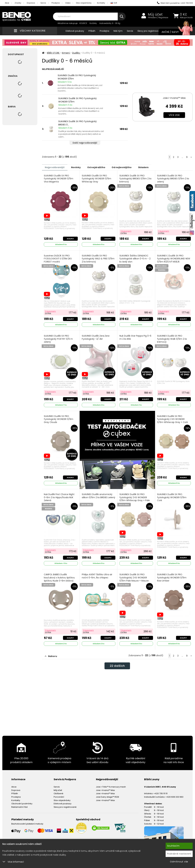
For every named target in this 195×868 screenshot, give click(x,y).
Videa (68, 3)
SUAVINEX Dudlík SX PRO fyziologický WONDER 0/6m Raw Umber (172, 576)
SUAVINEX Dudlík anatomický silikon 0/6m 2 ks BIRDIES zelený (97, 496)
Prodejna (56, 3)
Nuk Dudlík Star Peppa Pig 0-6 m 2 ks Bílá (136, 336)
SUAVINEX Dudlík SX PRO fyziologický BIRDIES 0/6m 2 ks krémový (136, 179)
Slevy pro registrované (150, 31)
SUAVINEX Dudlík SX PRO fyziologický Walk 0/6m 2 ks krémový (172, 338)
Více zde (174, 115)
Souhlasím (173, 846)
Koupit (70, 238)
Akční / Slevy (174, 32)
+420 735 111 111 (160, 791)
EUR (114, 3)
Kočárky (93, 23)
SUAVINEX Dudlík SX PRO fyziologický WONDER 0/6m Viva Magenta (59, 179)
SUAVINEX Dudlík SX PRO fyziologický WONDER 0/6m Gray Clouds (59, 418)
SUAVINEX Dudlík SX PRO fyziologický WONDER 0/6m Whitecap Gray (97, 179)
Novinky (79, 167)
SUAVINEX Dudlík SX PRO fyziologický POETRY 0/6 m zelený (59, 338)
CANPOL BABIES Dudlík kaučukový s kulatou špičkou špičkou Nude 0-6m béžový (60, 576)
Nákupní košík (186, 18)
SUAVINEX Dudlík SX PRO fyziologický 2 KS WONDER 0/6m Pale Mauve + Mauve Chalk (134, 577)
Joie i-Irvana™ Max (174, 98)
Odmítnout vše (179, 862)
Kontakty (101, 3)
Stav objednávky (84, 3)
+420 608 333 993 (174, 794)
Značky (18, 3)
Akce (7, 3)
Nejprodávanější (56, 167)
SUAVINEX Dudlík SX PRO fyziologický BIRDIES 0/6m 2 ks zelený (173, 179)
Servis (43, 3)
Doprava (31, 3)
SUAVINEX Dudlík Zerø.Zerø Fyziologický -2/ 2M (96, 336)
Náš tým (118, 31)
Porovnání (59, 794)
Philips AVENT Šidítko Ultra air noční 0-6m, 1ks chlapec (97, 574)
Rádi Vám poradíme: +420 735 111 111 (175, 3)
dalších (117, 664)
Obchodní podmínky (22, 801)
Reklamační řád (19, 804)
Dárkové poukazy (75, 31)
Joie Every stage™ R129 (107, 794)
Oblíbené (58, 791)
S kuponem (126, 231)
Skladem (154, 167)
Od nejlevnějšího (130, 167)
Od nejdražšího (102, 167)
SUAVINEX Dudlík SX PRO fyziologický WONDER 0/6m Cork (172, 496)
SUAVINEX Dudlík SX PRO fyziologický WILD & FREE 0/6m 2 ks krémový (98, 258)
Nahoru (51, 654)
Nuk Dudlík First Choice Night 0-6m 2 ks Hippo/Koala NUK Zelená (59, 496)
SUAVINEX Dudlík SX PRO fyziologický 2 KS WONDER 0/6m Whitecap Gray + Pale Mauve (135, 497)
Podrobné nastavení (179, 854)
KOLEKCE (83, 23)
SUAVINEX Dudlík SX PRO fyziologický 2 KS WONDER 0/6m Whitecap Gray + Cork (173, 418)
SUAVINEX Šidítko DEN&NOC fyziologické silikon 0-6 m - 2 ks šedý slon (135, 258)
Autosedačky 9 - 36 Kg (110, 23)
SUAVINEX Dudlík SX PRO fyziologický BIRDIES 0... (78, 123)
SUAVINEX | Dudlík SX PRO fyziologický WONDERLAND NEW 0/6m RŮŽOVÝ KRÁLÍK (174, 258)
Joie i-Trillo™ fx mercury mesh (111, 784)
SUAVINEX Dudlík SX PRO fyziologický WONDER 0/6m (77, 77)
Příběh (92, 31)
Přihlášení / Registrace (158, 18)
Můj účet (155, 14)
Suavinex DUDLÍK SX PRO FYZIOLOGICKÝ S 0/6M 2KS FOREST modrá (58, 258)
